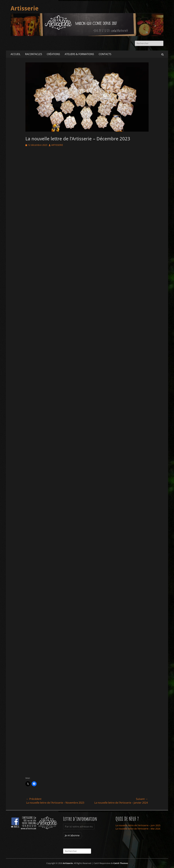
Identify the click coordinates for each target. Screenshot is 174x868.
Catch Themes (121, 863)
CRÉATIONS (53, 54)
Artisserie (25, 8)
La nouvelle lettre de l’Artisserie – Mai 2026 (138, 829)
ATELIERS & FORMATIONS (79, 54)
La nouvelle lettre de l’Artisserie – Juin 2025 (138, 825)
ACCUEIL (16, 54)
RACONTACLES (34, 54)
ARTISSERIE (57, 145)
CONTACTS (105, 54)
